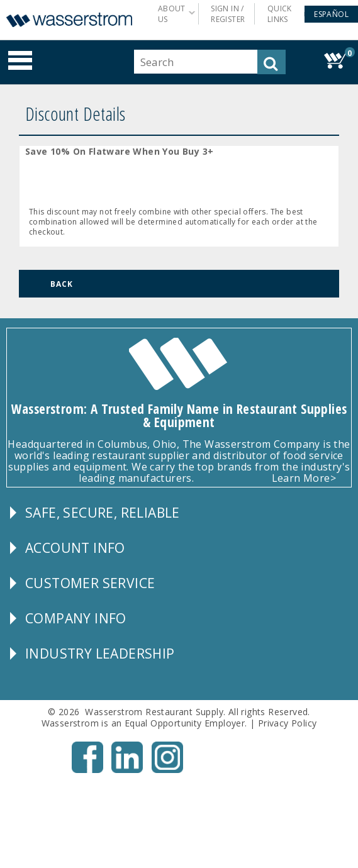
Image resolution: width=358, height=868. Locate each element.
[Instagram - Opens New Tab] (167, 770)
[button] (331, 14)
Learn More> (304, 478)
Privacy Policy (288, 723)
